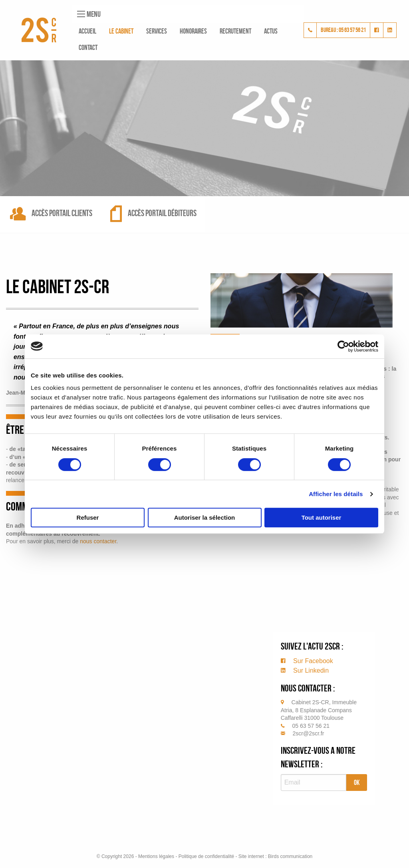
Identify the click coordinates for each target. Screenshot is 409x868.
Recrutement (235, 31)
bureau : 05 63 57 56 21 (343, 30)
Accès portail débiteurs (153, 213)
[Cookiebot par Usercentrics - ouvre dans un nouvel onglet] (343, 346)
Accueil (87, 31)
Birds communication (290, 856)
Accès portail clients (51, 213)
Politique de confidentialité (206, 856)
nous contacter (98, 541)
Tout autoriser (322, 517)
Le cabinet (121, 31)
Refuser (88, 517)
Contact (88, 48)
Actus (271, 31)
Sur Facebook (307, 661)
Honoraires (193, 31)
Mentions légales (156, 856)
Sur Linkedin (305, 670)
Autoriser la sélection (205, 517)
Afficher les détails (336, 494)
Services (157, 31)
